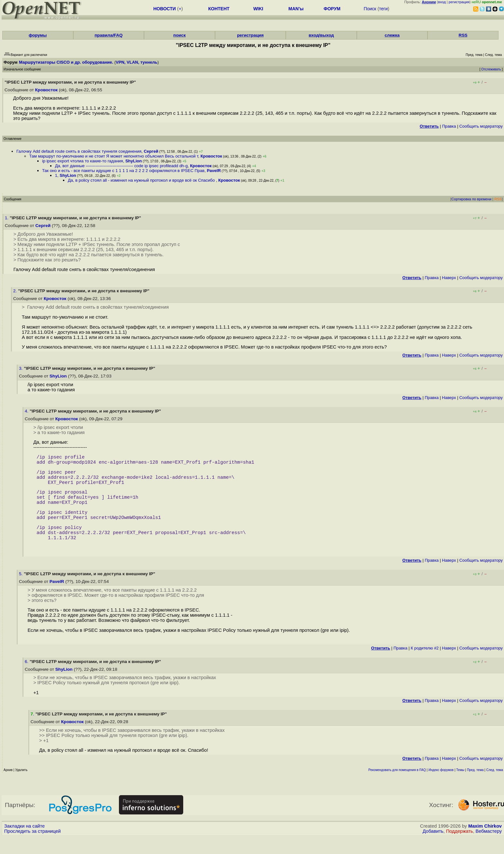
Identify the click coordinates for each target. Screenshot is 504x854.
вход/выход (321, 35)
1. (7, 218)
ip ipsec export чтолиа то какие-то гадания (83, 161)
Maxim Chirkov (485, 843)
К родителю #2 (425, 665)
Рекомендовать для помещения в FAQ (397, 787)
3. (21, 368)
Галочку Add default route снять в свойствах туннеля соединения (79, 151)
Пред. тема (475, 787)
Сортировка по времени (471, 199)
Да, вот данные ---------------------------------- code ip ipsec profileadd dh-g (121, 166)
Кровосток (46, 90)
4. (27, 411)
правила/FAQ (108, 35)
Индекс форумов (441, 787)
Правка (449, 126)
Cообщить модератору (481, 126)
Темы (460, 787)
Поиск (370, 9)
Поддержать (460, 848)
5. (21, 591)
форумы (38, 35)
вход (442, 2)
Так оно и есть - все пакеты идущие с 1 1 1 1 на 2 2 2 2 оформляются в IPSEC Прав (123, 171)
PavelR (214, 171)
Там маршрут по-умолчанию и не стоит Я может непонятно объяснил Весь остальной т (114, 156)
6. (27, 678)
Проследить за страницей (32, 848)
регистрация (459, 2)
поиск (179, 35)
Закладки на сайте (24, 843)
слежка (392, 35)
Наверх (449, 278)
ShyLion (134, 161)
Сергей (151, 151)
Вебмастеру (489, 848)
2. (16, 291)
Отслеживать (491, 69)
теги (383, 9)
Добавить (433, 848)
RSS (463, 35)
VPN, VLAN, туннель (137, 62)
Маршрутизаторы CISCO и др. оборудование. (66, 62)
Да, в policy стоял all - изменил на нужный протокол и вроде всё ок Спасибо (142, 180)
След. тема (495, 787)
